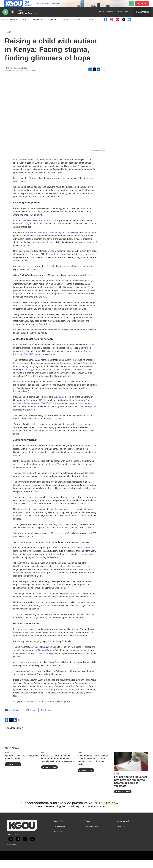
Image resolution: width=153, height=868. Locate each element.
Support (53, 25)
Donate (145, 6)
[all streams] (142, 17)
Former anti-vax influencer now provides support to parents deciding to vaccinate (131, 789)
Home (5, 25)
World (44, 760)
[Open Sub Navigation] (19, 25)
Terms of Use (58, 829)
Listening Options (91, 834)
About (66, 25)
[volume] (13, 17)
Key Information (59, 834)
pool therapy (26, 377)
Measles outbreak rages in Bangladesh (21, 765)
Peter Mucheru (68, 574)
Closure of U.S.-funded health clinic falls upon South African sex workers (58, 766)
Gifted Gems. (89, 555)
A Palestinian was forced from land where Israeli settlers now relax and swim (93, 768)
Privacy (88, 829)
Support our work (123, 829)
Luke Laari (59, 405)
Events (78, 25)
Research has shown (56, 262)
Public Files (58, 840)
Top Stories (46, 718)
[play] (5, 17)
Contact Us (93, 25)
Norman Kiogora (46, 658)
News (25, 25)
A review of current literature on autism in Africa (36, 228)
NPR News (30, 718)
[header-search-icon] (132, 6)
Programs (38, 25)
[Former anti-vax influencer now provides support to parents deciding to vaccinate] (131, 769)
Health (8, 40)
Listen (14, 25)
